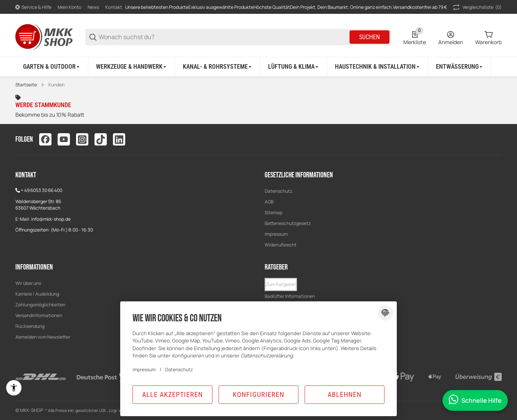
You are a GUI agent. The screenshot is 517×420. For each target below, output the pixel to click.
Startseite (26, 85)
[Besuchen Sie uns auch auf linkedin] (119, 139)
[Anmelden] (451, 37)
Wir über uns (28, 283)
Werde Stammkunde (43, 105)
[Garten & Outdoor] (52, 67)
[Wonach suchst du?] (224, 37)
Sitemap (273, 212)
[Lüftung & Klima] (294, 67)
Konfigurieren (258, 394)
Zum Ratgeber (281, 284)
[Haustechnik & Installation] (378, 67)
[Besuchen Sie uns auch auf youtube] (64, 139)
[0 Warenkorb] (488, 37)
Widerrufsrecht (281, 245)
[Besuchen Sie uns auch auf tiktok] (101, 139)
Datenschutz (278, 191)
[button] (281, 284)
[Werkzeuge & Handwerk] (132, 67)
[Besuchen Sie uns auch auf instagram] (82, 139)
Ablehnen (345, 394)
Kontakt (114, 7)
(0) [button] (477, 7)
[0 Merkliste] (415, 37)
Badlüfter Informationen (290, 296)
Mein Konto (70, 7)
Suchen (370, 37)
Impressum (276, 234)
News (93, 7)
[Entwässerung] (460, 67)
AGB (269, 202)
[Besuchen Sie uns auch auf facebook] (45, 139)
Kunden (56, 85)
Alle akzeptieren (172, 394)
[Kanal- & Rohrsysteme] (218, 67)
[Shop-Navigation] (33, 7)
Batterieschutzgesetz (288, 223)
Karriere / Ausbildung (37, 294)
